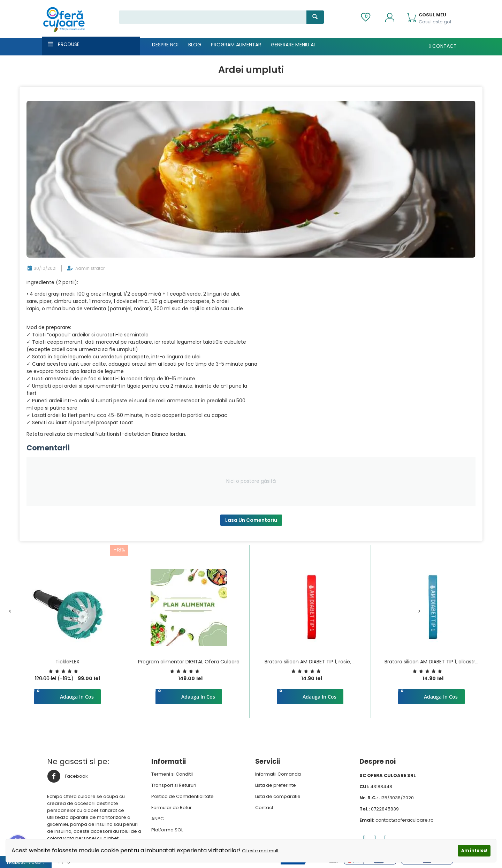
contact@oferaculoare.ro (405, 820)
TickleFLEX (67, 662)
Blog (195, 45)
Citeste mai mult (260, 851)
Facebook (67, 776)
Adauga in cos (77, 697)
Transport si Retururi (174, 785)
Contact (443, 46)
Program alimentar (236, 45)
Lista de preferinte (276, 785)
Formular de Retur (172, 808)
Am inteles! (474, 851)
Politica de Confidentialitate (182, 796)
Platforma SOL (167, 830)
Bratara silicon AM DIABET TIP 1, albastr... (431, 662)
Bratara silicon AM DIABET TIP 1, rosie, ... (310, 662)
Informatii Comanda (278, 774)
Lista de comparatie (278, 796)
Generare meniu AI (293, 45)
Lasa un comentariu (251, 520)
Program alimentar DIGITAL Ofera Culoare (189, 662)
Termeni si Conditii (172, 774)
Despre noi (165, 45)
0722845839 (385, 809)
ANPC (158, 819)
